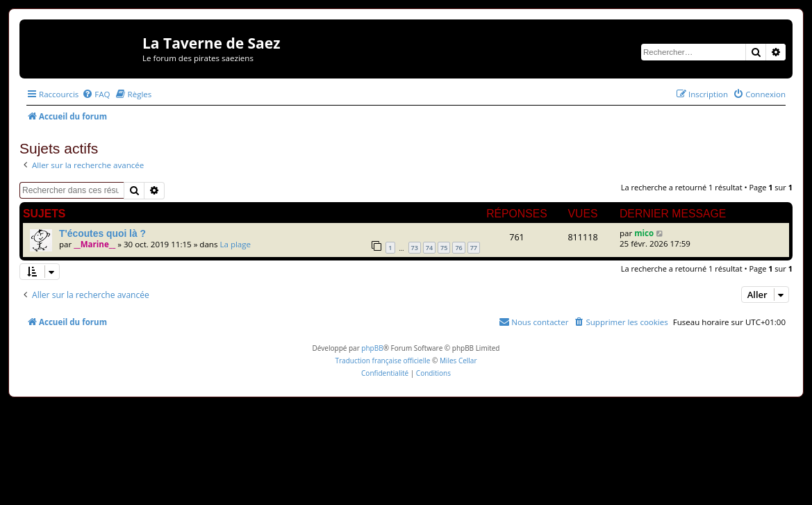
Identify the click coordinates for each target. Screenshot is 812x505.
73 (415, 248)
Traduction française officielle (382, 361)
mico (644, 233)
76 (458, 248)
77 (474, 248)
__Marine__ (94, 244)
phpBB (372, 348)
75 (444, 248)
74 (429, 248)
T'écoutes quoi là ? (102, 233)
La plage (235, 244)
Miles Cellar (458, 361)
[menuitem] (96, 94)
